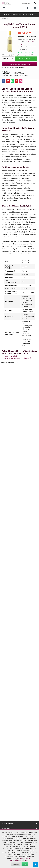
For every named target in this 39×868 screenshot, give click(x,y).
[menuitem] (35, 9)
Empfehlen (24, 68)
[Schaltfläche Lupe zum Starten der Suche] (35, 3)
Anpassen (16, 864)
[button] (36, 865)
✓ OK (25, 864)
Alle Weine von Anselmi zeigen (17, 64)
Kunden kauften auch (10, 363)
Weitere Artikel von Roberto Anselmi (17, 358)
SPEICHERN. (25, 858)
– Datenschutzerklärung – (21, 859)
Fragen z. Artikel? (10, 68)
